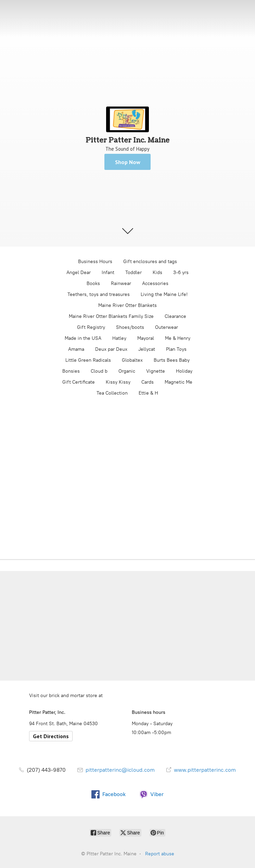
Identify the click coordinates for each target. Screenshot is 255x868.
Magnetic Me (178, 382)
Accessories (155, 283)
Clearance (175, 316)
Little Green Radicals (88, 360)
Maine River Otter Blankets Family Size (111, 316)
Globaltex (132, 360)
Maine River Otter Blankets (127, 305)
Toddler (133, 272)
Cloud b (99, 371)
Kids (157, 272)
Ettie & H (148, 393)
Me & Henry (178, 338)
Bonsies (71, 371)
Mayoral (146, 338)
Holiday (184, 371)
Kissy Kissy (118, 382)
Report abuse (160, 854)
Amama (76, 349)
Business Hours (95, 262)
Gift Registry (91, 327)
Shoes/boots (130, 327)
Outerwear (167, 327)
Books (93, 283)
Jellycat (147, 349)
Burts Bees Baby (172, 360)
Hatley (119, 338)
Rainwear (121, 283)
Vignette (156, 371)
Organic (127, 371)
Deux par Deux (111, 349)
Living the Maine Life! (164, 294)
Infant (108, 272)
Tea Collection (112, 393)
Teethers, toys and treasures (99, 294)
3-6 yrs (181, 272)
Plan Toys (176, 349)
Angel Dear (79, 272)
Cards (148, 382)
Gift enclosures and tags (150, 262)
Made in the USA (83, 338)
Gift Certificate (79, 382)
